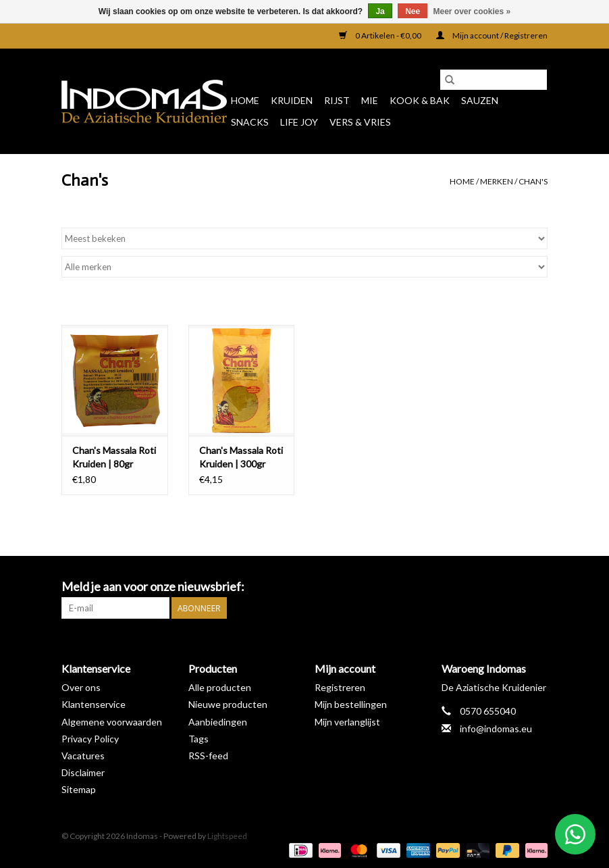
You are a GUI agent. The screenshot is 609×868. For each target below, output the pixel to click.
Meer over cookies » (472, 11)
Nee (413, 11)
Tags (198, 739)
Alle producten (220, 687)
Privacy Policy (90, 739)
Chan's (533, 181)
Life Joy (299, 122)
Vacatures (83, 756)
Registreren (340, 687)
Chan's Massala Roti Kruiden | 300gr (241, 457)
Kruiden (292, 100)
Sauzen (480, 100)
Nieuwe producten (228, 704)
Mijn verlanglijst (347, 722)
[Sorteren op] (304, 238)
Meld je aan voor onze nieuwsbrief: (153, 587)
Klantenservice (94, 704)
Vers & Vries (360, 122)
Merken (497, 181)
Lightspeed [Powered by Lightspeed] (227, 836)
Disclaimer (83, 772)
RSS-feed (208, 756)
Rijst (337, 100)
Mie (370, 100)
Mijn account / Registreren (492, 35)
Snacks (250, 122)
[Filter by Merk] (304, 267)
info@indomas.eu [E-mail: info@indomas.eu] (496, 729)
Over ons (81, 687)
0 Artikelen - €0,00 (381, 35)
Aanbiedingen (218, 722)
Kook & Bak (420, 100)
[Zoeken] (494, 80)
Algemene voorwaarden (112, 722)
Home (245, 100)
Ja (380, 11)
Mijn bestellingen (351, 704)
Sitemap (79, 789)
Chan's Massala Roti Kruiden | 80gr (114, 457)
